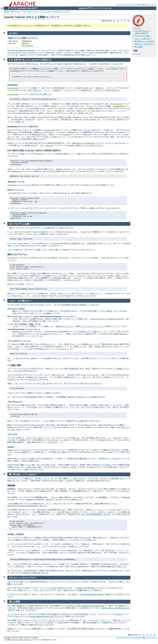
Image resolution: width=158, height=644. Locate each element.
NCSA (119, 614)
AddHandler (27, 41)
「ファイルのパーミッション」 (93, 326)
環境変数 (33, 397)
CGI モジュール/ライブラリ (144, 44)
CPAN (54, 588)
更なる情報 (138, 47)
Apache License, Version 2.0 (22, 640)
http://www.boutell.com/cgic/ (93, 594)
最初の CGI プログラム (17, 255)
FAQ (139, 5)
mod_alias (13, 41)
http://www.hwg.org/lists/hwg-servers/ (115, 608)
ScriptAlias (27, 46)
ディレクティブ (131, 5)
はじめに (138, 28)
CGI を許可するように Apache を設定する (143, 32)
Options (25, 43)
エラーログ (12, 434)
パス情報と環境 (14, 365)
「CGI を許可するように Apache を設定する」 (107, 319)
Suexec (11, 447)
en (114, 21)
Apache (6, 12)
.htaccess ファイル (16, 182)
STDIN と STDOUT (16, 534)
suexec (10, 450)
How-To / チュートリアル (61, 12)
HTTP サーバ (16, 12)
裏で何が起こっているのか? (144, 41)
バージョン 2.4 (45, 12)
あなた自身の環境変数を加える (93, 514)
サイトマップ (152, 5)
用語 (144, 5)
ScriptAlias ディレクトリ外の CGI (23, 127)
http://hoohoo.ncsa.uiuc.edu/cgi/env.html (23, 506)
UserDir (67, 135)
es (118, 21)
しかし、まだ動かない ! (143, 39)
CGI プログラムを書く (143, 36)
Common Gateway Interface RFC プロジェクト (46, 616)
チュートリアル (18, 185)
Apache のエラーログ (64, 326)
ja (125, 21)
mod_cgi (12, 43)
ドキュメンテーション (30, 12)
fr (121, 21)
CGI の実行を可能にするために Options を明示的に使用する (34, 150)
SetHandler (90, 143)
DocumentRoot (119, 106)
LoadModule (15, 71)
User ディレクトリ (16, 190)
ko (129, 21)
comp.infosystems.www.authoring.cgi (90, 606)
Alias (54, 106)
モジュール (120, 5)
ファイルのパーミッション (19, 341)
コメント (138, 54)
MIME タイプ (47, 232)
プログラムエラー (15, 402)
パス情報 (80, 421)
